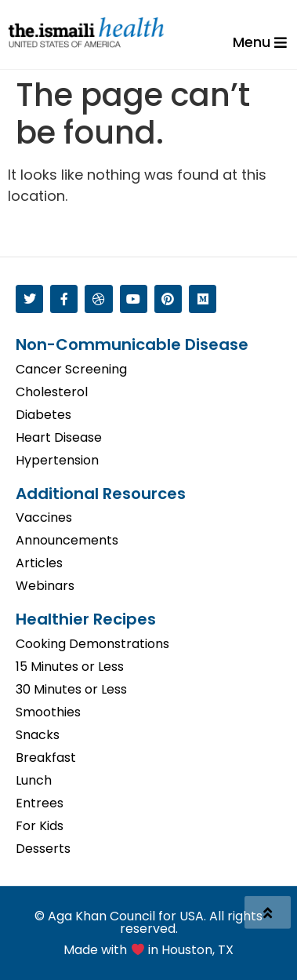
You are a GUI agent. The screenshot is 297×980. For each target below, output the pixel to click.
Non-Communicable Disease (132, 344)
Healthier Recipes (86, 619)
